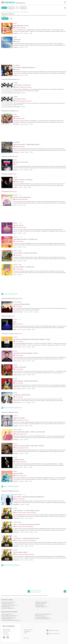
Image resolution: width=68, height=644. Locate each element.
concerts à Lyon (40, 616)
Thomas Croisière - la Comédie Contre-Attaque (25, 253)
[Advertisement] (34, 57)
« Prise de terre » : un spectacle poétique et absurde (26, 538)
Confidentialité (6, 634)
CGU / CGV (5, 633)
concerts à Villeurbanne (41, 617)
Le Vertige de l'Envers (19, 460)
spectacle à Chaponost (7, 604)
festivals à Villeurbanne (7, 619)
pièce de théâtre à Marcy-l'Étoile (9, 616)
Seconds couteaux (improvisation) (22, 197)
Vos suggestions (27, 631)
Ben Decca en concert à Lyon (21, 162)
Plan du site (26, 638)
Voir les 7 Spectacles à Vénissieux (11, 486)
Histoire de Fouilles (18, 473)
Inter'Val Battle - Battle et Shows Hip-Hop (24, 67)
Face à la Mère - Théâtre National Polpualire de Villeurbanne (29, 497)
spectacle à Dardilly (40, 604)
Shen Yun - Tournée (18, 225)
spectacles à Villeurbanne (7, 608)
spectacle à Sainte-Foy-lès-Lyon (9, 605)
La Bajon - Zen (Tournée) (20, 367)
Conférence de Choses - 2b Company (23, 180)
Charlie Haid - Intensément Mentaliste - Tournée (26, 353)
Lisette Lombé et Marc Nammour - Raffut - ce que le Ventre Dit (29, 432)
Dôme (15, 322)
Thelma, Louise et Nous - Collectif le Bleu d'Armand (26, 144)
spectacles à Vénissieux (41, 607)
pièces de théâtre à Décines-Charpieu (10, 620)
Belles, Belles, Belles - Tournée (21, 26)
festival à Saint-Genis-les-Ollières (43, 614)
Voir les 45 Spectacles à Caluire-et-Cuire (13, 408)
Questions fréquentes (28, 630)
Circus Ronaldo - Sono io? (20, 99)
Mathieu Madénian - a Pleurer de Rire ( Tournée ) (26, 381)
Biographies (16, 116)
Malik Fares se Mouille (19, 418)
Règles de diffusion (7, 631)
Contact (25, 633)
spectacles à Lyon (7, 607)
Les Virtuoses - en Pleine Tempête (22, 395)
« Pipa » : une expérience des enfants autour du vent (27, 524)
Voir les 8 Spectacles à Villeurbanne (12, 565)
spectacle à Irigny (39, 605)
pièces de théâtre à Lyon (8, 617)
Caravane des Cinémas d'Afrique (22, 304)
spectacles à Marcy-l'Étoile (8, 602)
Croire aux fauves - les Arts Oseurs (22, 85)
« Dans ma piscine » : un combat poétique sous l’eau (27, 510)
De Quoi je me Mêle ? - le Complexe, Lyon (24, 267)
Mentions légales (6, 629)
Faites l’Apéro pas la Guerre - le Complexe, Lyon (25, 239)
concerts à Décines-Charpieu (42, 619)
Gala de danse (17, 39)
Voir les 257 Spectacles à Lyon (11, 294)
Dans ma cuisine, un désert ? (21, 552)
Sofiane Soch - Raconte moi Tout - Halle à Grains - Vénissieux (29, 446)
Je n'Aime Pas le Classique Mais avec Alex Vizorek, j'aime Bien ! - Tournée (32, 339)
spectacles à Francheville (41, 602)
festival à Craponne (6, 614)
